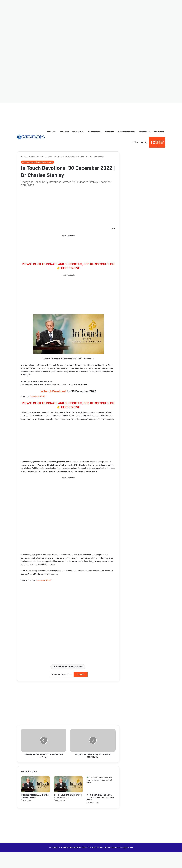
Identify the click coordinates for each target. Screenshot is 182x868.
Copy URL (81, 674)
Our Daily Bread (78, 132)
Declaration (110, 132)
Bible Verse (52, 132)
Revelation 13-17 (44, 580)
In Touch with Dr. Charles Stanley (69, 667)
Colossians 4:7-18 (37, 396)
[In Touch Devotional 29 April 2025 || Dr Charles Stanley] (68, 784)
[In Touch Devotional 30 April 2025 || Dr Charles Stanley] (35, 784)
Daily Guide (64, 132)
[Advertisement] (13, 8)
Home (24, 157)
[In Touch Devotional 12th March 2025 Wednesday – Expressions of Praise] (101, 784)
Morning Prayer (94, 132)
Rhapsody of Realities (126, 132)
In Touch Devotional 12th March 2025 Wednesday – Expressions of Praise (100, 797)
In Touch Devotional (53, 391)
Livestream (157, 132)
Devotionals (143, 132)
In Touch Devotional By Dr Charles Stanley (44, 157)
